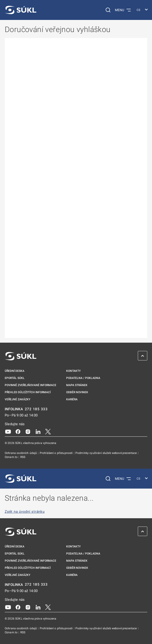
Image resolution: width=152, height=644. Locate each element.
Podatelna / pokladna (83, 378)
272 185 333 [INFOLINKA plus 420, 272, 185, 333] (36, 409)
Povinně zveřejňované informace (30, 385)
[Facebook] (18, 431)
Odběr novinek (77, 392)
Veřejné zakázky (17, 399)
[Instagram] (28, 431)
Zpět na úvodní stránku (25, 512)
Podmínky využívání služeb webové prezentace (106, 453)
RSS (23, 457)
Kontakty (73, 371)
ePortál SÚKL (15, 378)
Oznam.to (11, 457)
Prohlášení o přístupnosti (57, 453)
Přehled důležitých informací (28, 392)
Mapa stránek (77, 385)
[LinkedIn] (38, 431)
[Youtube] (8, 431)
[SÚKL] (21, 10)
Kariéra (72, 399)
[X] (48, 431)
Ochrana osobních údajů (21, 453)
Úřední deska (15, 371)
